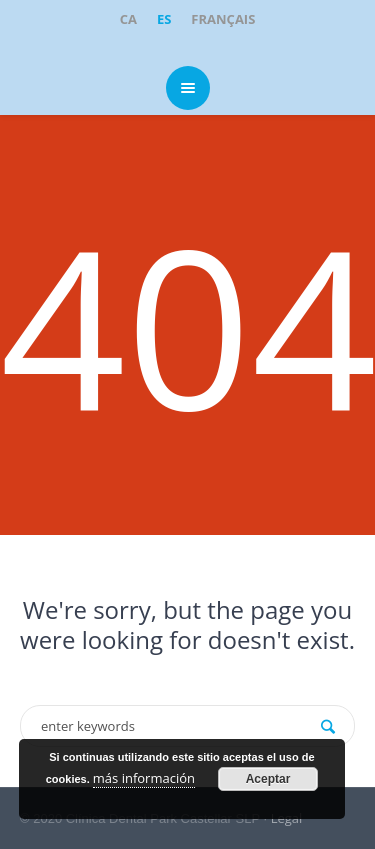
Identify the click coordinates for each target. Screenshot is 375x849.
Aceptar (268, 779)
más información (144, 778)
